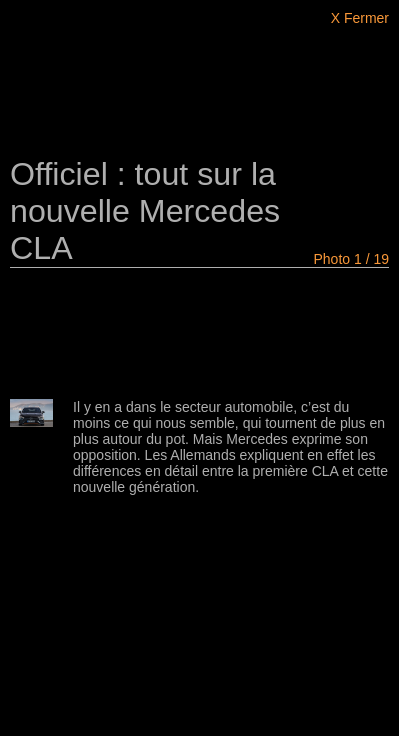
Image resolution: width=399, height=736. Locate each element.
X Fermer (360, 18)
